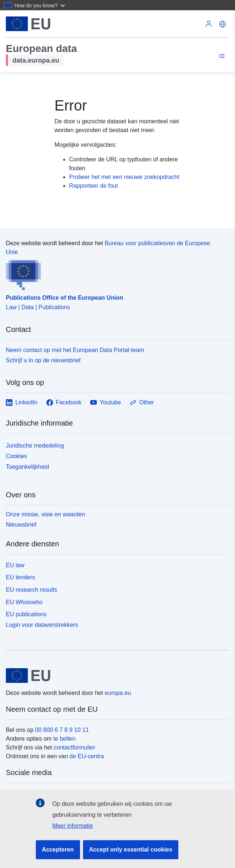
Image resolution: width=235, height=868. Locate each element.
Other (142, 403)
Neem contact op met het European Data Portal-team (75, 350)
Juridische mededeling (35, 446)
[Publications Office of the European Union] (115, 273)
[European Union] (115, 676)
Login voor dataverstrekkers (42, 625)
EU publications (26, 614)
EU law (15, 565)
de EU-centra (87, 756)
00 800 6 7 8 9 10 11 (62, 730)
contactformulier (75, 747)
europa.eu (118, 693)
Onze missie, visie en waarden (46, 514)
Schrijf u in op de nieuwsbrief (43, 360)
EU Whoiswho (24, 602)
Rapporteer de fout (93, 186)
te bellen (65, 739)
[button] (40, 5)
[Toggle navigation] (221, 56)
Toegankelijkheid (27, 467)
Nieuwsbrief (21, 525)
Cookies (16, 456)
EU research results (32, 590)
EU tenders (20, 577)
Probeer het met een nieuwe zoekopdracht (124, 177)
